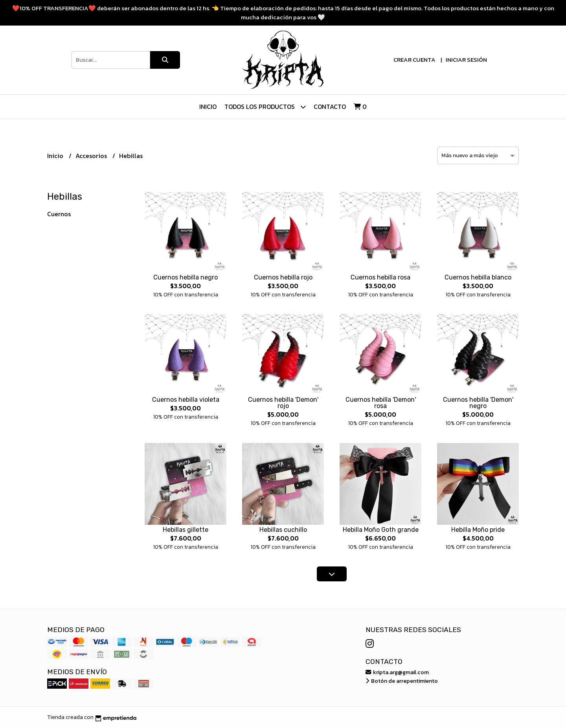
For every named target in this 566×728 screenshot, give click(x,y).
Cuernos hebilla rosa (380, 277)
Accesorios (92, 156)
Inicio (208, 107)
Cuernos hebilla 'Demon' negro (478, 403)
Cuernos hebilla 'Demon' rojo (283, 403)
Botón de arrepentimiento (402, 681)
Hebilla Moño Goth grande (381, 530)
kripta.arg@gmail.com (397, 672)
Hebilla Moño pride (478, 530)
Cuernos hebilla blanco (478, 277)
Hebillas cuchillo (283, 530)
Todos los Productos (265, 107)
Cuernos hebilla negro (186, 277)
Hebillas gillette (186, 530)
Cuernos (59, 214)
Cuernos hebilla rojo (283, 277)
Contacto (330, 107)
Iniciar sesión (466, 60)
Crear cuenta (414, 60)
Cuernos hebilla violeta (186, 400)
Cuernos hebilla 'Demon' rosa (381, 403)
